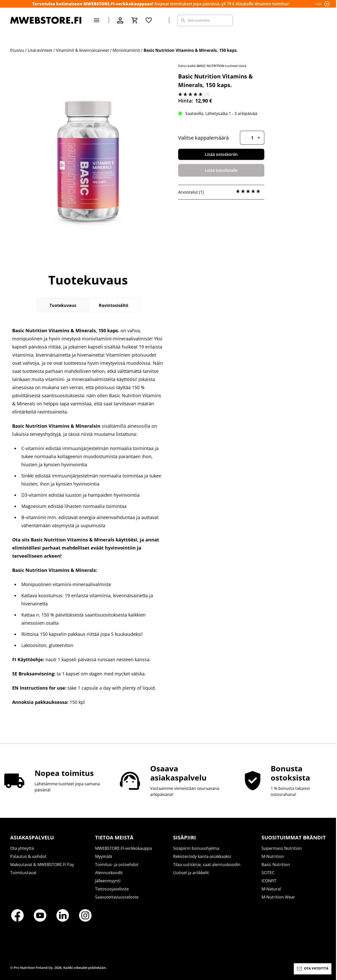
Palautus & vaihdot (28, 856)
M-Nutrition (273, 856)
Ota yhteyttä (22, 848)
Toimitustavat (23, 873)
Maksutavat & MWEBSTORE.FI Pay (42, 865)
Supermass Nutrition (282, 848)
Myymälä (104, 856)
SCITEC (268, 873)
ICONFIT (269, 881)
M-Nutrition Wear (278, 897)
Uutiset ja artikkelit (191, 873)
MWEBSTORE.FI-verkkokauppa (124, 848)
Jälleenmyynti (108, 881)
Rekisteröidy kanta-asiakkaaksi (202, 856)
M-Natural (271, 889)
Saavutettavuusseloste (117, 897)
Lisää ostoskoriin (221, 154)
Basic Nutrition (276, 865)
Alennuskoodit (109, 873)
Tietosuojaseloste (112, 889)
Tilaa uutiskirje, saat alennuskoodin (207, 865)
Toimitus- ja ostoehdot (117, 865)
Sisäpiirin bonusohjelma (196, 848)
